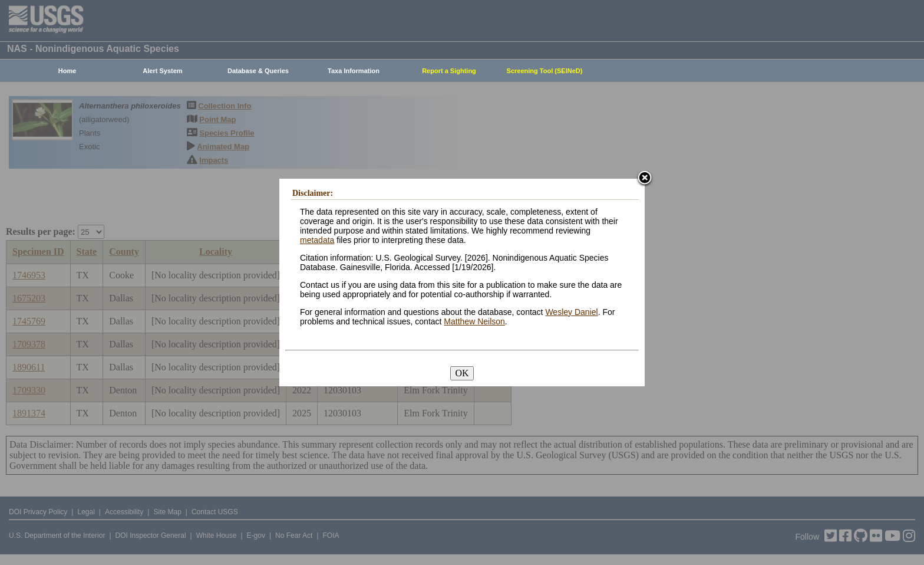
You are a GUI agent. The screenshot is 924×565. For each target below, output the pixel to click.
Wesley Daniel (571, 312)
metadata (317, 240)
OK (462, 373)
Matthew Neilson (474, 321)
